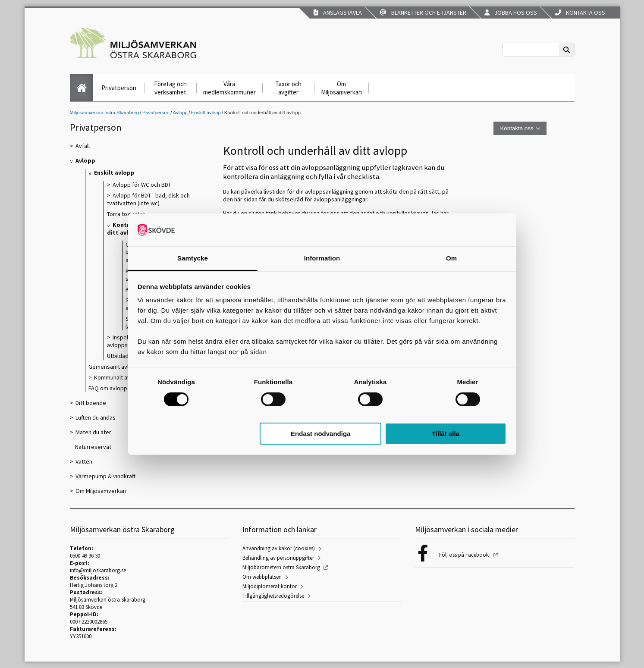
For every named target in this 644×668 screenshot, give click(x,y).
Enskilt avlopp (206, 113)
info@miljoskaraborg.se (98, 570)
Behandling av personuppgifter (278, 558)
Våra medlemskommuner (229, 88)
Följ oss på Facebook (465, 555)
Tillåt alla (446, 434)
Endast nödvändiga (320, 434)
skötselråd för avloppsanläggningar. (322, 199)
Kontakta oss (580, 13)
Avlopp (180, 113)
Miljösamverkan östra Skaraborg (104, 113)
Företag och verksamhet (170, 88)
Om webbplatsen (262, 577)
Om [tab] (451, 258)
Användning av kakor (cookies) (279, 548)
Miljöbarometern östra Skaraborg (281, 567)
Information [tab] (322, 258)
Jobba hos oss (511, 13)
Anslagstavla (338, 13)
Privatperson (119, 88)
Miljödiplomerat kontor (270, 586)
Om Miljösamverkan (341, 88)
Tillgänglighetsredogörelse (273, 596)
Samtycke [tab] (193, 258)
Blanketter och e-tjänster (423, 13)
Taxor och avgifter (288, 88)
